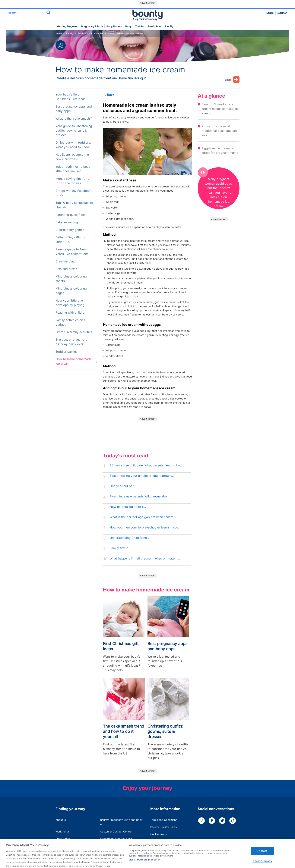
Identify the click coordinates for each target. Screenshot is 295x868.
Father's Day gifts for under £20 (71, 240)
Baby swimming (67, 222)
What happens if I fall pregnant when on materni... (145, 558)
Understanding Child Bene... (129, 538)
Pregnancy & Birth (92, 26)
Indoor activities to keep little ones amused (73, 169)
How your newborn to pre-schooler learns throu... (145, 527)
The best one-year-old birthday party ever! (71, 342)
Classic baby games (70, 230)
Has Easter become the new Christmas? (72, 157)
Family (169, 26)
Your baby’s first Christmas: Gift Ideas (70, 97)
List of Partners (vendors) (144, 863)
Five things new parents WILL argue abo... (139, 496)
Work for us (62, 831)
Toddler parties (66, 352)
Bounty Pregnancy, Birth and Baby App (121, 822)
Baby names (114, 26)
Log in (270, 13)
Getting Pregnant (67, 26)
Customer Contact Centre (116, 831)
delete (43, 13)
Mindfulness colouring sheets (71, 279)
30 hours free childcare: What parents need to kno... (147, 465)
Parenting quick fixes (70, 215)
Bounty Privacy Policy (164, 827)
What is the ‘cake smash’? (74, 119)
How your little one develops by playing (70, 303)
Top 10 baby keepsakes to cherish (74, 205)
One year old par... (123, 486)
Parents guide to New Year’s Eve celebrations (72, 252)
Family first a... (120, 548)
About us (61, 820)
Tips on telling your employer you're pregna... (142, 476)
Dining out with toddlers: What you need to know (73, 145)
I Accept (262, 854)
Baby (128, 26)
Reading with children (71, 313)
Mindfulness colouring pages (71, 291)
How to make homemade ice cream (73, 361)
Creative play (65, 261)
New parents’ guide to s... (128, 507)
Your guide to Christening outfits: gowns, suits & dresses (74, 131)
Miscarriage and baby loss (116, 839)
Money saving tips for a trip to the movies (72, 181)
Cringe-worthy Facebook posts (73, 193)
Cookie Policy (159, 834)
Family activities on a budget (71, 322)
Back (109, 95)
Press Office (63, 839)
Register (282, 13)
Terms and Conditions (164, 820)
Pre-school (155, 26)
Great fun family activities (74, 332)
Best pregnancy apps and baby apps (74, 109)
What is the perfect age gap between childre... (143, 517)
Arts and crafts (66, 269)
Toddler (140, 26)
